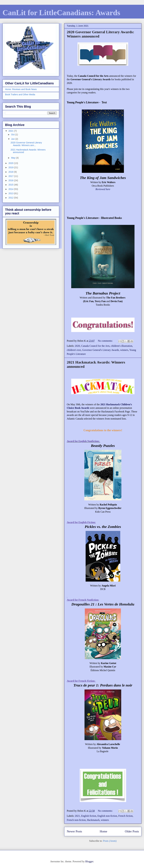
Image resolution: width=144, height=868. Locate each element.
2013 (11, 193)
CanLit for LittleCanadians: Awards (61, 13)
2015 (11, 185)
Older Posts (132, 831)
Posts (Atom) (110, 841)
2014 (11, 189)
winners (124, 350)
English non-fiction (107, 816)
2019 (11, 167)
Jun (13, 139)
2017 (11, 176)
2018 (11, 172)
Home (103, 831)
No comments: (106, 341)
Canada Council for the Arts (95, 346)
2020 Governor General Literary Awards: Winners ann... (26, 144)
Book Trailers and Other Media (20, 94)
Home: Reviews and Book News (21, 89)
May (13, 158)
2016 (11, 180)
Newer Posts (74, 831)
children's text (74, 350)
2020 (77, 346)
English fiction (89, 816)
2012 (11, 198)
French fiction (125, 816)
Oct (13, 135)
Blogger (89, 861)
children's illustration (122, 346)
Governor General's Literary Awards (101, 350)
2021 (77, 816)
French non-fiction (76, 820)
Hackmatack (93, 820)
